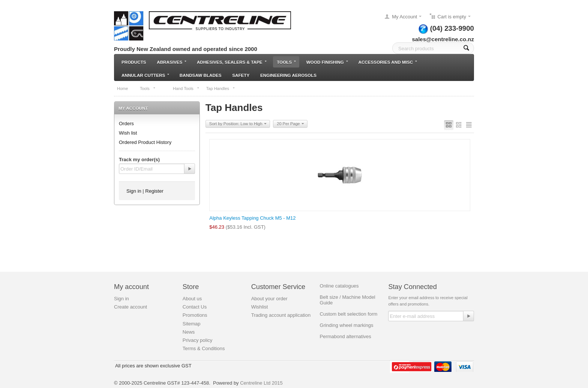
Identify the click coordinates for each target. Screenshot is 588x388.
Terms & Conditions (204, 348)
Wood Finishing (327, 62)
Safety (241, 75)
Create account (130, 307)
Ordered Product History (145, 142)
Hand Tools (186, 88)
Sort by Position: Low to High (238, 124)
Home (122, 88)
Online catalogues (339, 286)
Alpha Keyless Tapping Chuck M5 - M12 (252, 218)
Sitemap (192, 324)
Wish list (128, 133)
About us (192, 299)
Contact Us (195, 307)
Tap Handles (221, 88)
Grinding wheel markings (347, 325)
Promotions (195, 315)
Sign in (134, 191)
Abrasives (172, 62)
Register (154, 191)
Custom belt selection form (349, 314)
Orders (126, 124)
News (189, 332)
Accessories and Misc (388, 62)
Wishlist (260, 307)
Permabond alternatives (346, 336)
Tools (286, 62)
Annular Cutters (145, 75)
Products (134, 62)
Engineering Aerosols (288, 75)
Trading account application (281, 315)
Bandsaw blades (201, 75)
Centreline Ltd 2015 (261, 383)
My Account (404, 17)
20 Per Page (290, 124)
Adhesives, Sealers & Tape (232, 62)
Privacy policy (197, 340)
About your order (269, 299)
